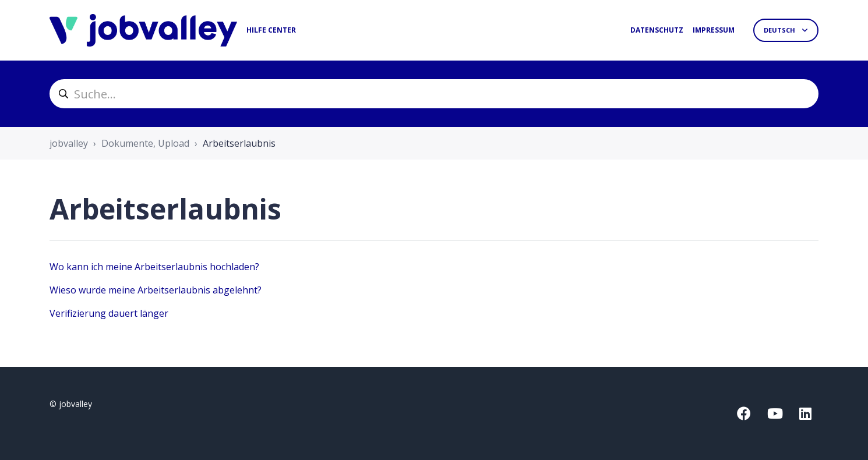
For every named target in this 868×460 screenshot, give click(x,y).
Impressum (714, 30)
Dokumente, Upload (145, 143)
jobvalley (69, 143)
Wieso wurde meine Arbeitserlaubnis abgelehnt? (156, 290)
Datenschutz (657, 30)
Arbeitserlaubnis (239, 143)
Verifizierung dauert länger (109, 313)
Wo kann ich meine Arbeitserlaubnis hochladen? (154, 267)
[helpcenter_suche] (434, 94)
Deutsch (780, 30)
